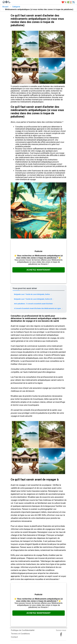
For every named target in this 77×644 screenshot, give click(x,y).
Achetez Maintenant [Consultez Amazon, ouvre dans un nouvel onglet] (39, 270)
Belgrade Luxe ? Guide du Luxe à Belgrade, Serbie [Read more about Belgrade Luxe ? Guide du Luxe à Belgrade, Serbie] (33, 294)
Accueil (5, 7)
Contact (14, 637)
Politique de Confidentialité (23, 630)
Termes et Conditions (20, 634)
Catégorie (16, 7)
